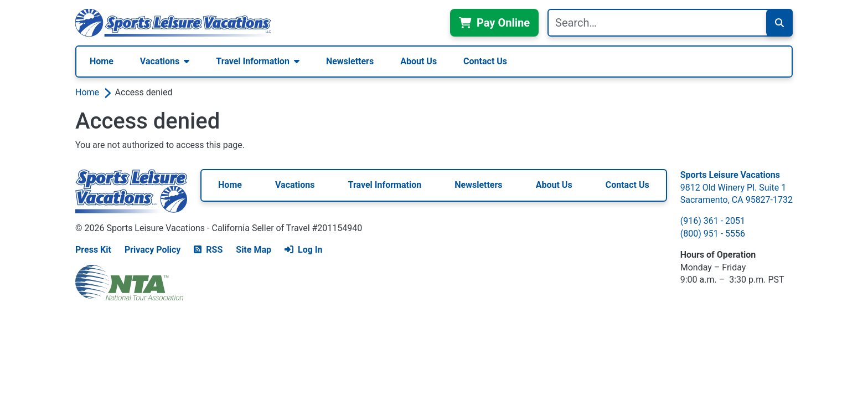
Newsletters (350, 61)
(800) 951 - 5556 (713, 234)
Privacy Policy (153, 250)
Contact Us (485, 61)
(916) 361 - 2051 (713, 221)
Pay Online (494, 23)
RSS (208, 250)
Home (102, 61)
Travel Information (253, 61)
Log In (303, 250)
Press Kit (93, 250)
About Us (418, 61)
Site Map (254, 250)
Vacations (160, 61)
